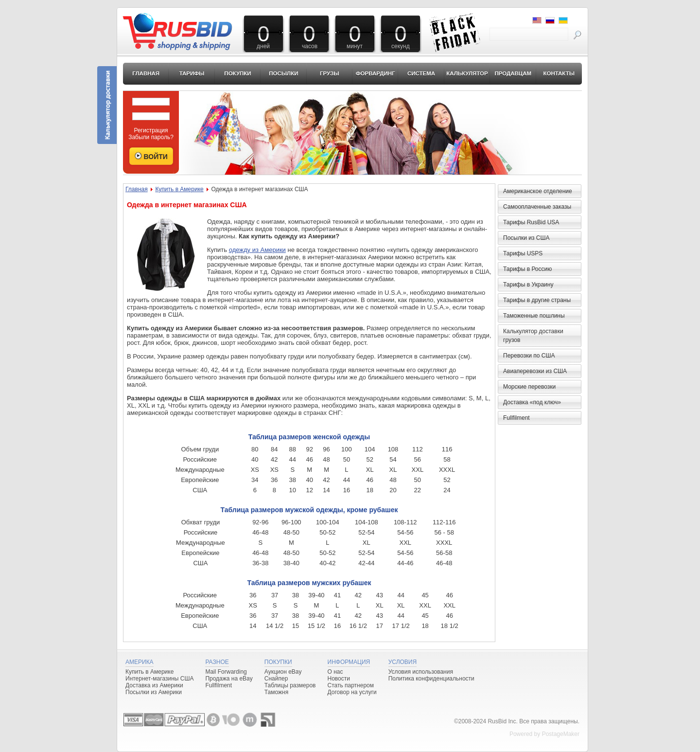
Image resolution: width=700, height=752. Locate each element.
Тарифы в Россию (527, 269)
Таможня (276, 692)
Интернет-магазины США (159, 679)
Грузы (330, 73)
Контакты (559, 73)
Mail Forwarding (226, 672)
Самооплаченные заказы (537, 207)
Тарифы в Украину (528, 285)
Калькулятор (467, 73)
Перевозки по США (529, 356)
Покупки (237, 73)
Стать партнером (351, 685)
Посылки (283, 73)
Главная (146, 73)
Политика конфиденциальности (431, 679)
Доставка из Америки (154, 685)
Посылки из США (526, 238)
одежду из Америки (257, 250)
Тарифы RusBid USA (531, 222)
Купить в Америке (179, 189)
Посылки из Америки (154, 692)
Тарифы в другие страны (537, 300)
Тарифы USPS (523, 253)
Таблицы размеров (290, 685)
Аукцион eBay (283, 672)
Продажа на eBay (229, 679)
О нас (335, 672)
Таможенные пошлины (534, 316)
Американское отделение (538, 191)
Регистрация (151, 130)
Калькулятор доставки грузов (533, 336)
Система (421, 73)
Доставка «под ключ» (532, 402)
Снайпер (276, 679)
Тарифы (192, 73)
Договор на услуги (352, 692)
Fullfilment (516, 418)
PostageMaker (561, 734)
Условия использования (421, 672)
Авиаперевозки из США (535, 371)
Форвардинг (376, 73)
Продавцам (513, 73)
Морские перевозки (529, 387)
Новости (339, 679)
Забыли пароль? (151, 137)
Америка (140, 662)
